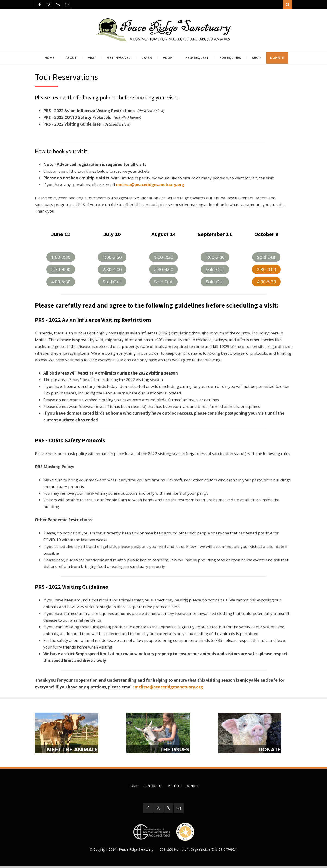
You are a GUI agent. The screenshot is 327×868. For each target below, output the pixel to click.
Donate (277, 59)
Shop (256, 59)
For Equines (230, 59)
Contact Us (153, 787)
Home (50, 59)
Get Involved (119, 59)
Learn (147, 59)
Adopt (169, 59)
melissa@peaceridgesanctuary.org (169, 688)
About (71, 59)
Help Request (197, 59)
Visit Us (174, 787)
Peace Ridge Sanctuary (136, 851)
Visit (92, 59)
